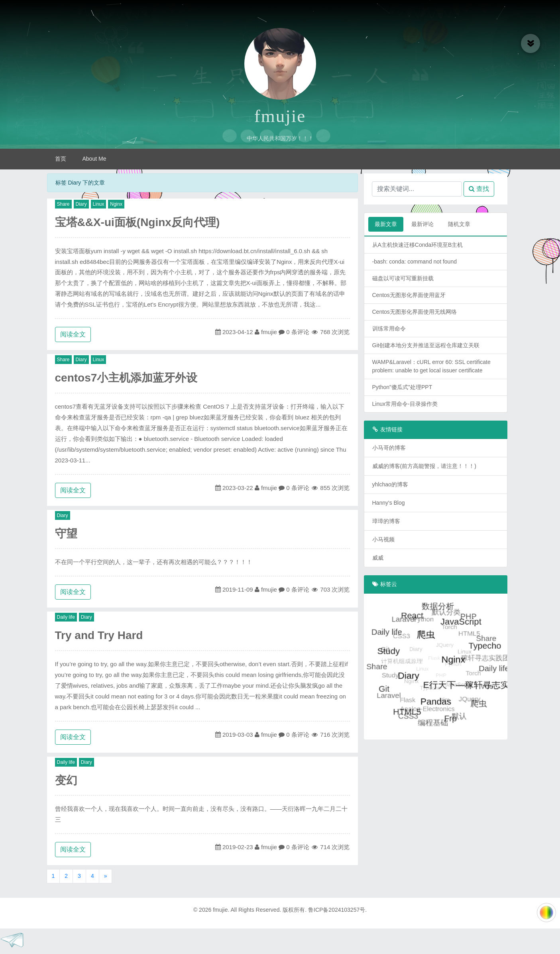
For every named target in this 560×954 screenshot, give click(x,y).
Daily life (66, 617)
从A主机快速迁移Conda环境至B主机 (418, 245)
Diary (81, 204)
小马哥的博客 (389, 448)
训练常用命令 (389, 328)
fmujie (280, 116)
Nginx (116, 204)
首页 (61, 159)
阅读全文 (73, 334)
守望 (66, 534)
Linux (99, 204)
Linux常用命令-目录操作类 (405, 404)
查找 (479, 189)
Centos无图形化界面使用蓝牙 (409, 295)
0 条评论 (298, 332)
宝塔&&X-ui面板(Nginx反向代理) (138, 222)
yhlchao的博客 (390, 484)
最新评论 (422, 224)
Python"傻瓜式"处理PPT (402, 387)
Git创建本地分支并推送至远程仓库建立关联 (426, 345)
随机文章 (459, 224)
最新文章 (386, 224)
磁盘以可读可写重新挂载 (403, 278)
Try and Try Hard (99, 635)
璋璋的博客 (386, 521)
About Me (94, 159)
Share (63, 204)
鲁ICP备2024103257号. (337, 910)
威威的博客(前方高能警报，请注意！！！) (424, 466)
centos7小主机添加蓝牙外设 (126, 378)
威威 (378, 558)
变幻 (66, 780)
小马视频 (383, 539)
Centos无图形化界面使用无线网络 (415, 312)
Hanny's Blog (389, 503)
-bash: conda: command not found (415, 262)
